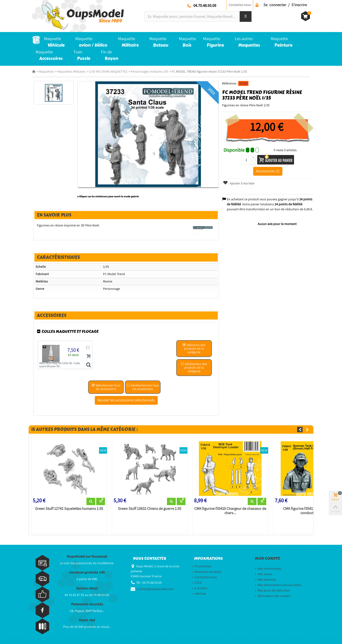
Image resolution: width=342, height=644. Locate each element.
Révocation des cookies (273, 596)
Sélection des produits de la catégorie (194, 348)
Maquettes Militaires (72, 71)
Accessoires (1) (268, 171)
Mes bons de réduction (272, 590)
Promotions (202, 566)
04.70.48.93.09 (205, 5)
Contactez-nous (240, 5)
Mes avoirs (264, 574)
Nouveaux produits (207, 572)
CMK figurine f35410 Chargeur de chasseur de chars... (230, 511)
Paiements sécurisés (87, 604)
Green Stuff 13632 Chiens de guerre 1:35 (150, 509)
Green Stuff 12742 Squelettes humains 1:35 (69, 509)
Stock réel (87, 620)
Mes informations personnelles (278, 585)
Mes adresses (266, 579)
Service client (87, 588)
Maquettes (46, 71)
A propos (199, 588)
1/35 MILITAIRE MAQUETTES (108, 71)
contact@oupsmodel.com (155, 589)
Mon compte (267, 559)
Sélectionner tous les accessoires (106, 387)
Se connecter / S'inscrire (285, 5)
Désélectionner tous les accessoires (143, 387)
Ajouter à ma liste (239, 183)
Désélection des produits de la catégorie (194, 367)
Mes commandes (268, 569)
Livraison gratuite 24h (87, 572)
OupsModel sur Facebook (87, 557)
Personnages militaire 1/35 (150, 71)
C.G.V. (197, 583)
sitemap (199, 593)
